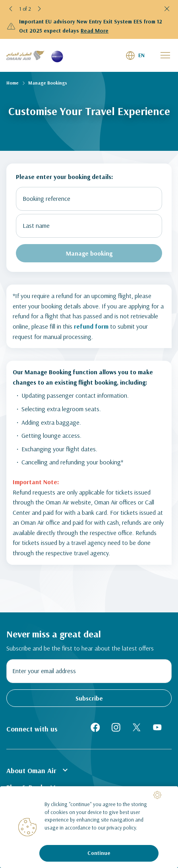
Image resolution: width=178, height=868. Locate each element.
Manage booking (89, 253)
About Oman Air (38, 770)
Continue (99, 853)
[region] (89, 827)
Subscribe (89, 698)
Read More (95, 31)
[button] (11, 9)
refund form (91, 326)
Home (13, 83)
